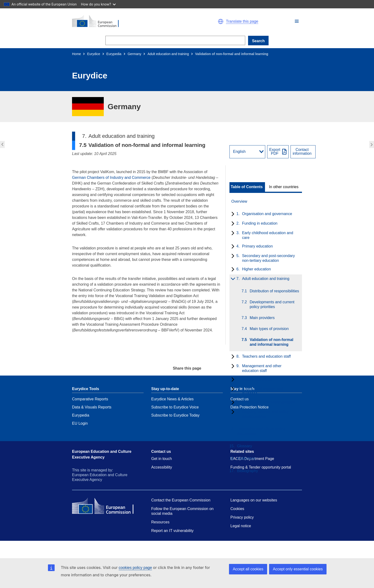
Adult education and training (168, 54)
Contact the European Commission (181, 500)
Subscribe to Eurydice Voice (175, 407)
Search (258, 41)
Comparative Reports (90, 399)
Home (76, 54)
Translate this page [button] (242, 21)
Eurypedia (114, 54)
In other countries (284, 187)
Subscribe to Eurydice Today (175, 415)
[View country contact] (303, 152)
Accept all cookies (248, 569)
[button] (297, 21)
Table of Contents (247, 187)
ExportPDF (275, 152)
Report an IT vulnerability (172, 531)
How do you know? (99, 4)
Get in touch (161, 459)
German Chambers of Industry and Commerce (111, 178)
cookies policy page (135, 568)
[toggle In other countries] (284, 187)
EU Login (80, 423)
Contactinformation (302, 152)
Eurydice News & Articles (172, 399)
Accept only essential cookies (298, 569)
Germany (135, 54)
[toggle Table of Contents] (247, 187)
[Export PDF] (278, 152)
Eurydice (93, 54)
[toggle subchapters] (232, 214)
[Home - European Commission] (127, 21)
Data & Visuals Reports (92, 407)
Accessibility (162, 467)
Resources (160, 522)
